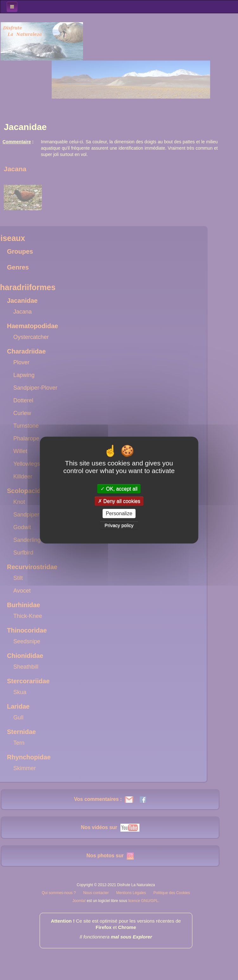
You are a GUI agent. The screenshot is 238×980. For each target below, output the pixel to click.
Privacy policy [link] (119, 525)
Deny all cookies (119, 501)
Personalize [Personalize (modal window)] (119, 513)
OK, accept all (119, 489)
